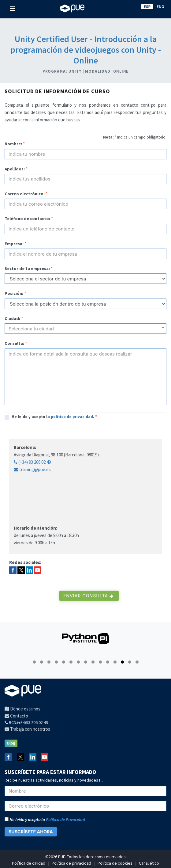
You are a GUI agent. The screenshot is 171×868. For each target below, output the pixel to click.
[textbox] (85, 331)
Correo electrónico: (25, 194)
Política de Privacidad (65, 820)
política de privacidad (72, 417)
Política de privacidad (71, 863)
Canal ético (149, 863)
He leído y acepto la (45, 820)
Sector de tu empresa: (27, 268)
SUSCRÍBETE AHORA (31, 832)
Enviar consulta (88, 596)
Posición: (14, 293)
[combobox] (85, 329)
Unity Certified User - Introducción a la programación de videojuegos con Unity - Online (86, 50)
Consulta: (14, 343)
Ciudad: (12, 318)
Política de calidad (29, 863)
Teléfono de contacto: (27, 219)
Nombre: (13, 144)
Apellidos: (15, 169)
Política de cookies (115, 863)
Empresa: (14, 244)
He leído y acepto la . (54, 417)
